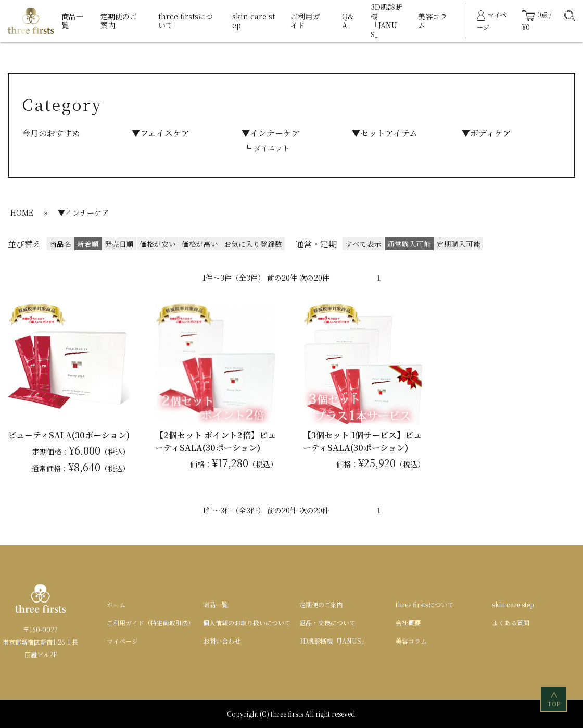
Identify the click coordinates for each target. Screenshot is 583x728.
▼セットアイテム (385, 133)
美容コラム (433, 21)
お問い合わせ (222, 641)
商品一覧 (72, 21)
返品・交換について (327, 623)
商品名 (60, 244)
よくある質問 (511, 623)
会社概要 (408, 623)
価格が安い (158, 244)
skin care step (254, 21)
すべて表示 (363, 244)
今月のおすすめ (51, 133)
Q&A (348, 21)
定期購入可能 (459, 244)
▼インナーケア (271, 133)
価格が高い (200, 244)
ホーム (116, 604)
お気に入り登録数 (253, 244)
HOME (22, 212)
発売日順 (119, 244)
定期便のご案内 (119, 21)
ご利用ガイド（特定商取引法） (150, 623)
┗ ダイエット (267, 148)
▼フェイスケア (161, 133)
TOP (555, 699)
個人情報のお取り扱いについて (247, 623)
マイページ (122, 641)
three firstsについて (186, 21)
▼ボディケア (486, 133)
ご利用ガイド (305, 21)
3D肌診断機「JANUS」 (386, 21)
